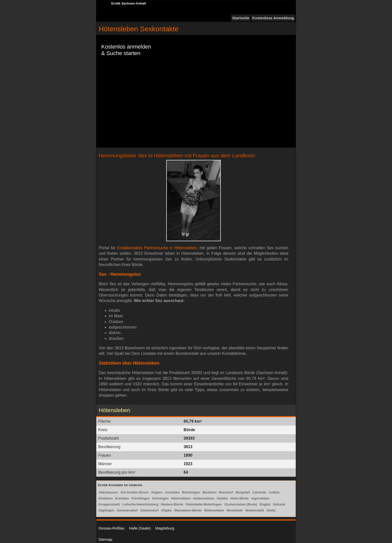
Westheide (235, 510)
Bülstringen (191, 492)
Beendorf (226, 492)
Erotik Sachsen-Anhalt (129, 3)
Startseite (241, 18)
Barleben (209, 492)
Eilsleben (106, 498)
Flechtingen (141, 498)
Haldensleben (204, 498)
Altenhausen (108, 492)
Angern (157, 492)
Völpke (166, 510)
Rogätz (265, 504)
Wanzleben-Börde (188, 510)
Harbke (222, 498)
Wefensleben (214, 510)
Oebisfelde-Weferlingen (204, 504)
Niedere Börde (172, 504)
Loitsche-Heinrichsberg (140, 504)
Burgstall (243, 492)
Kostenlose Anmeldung (273, 18)
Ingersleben (260, 498)
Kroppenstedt (109, 504)
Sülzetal (279, 504)
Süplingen (106, 510)
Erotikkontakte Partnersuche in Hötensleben (157, 248)
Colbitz (274, 492)
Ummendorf (149, 510)
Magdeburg (165, 528)
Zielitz (271, 510)
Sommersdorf (127, 510)
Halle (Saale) (140, 528)
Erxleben (122, 498)
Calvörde (259, 492)
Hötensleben (181, 498)
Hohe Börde (239, 498)
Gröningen (160, 498)
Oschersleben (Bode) (241, 504)
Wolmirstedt (255, 510)
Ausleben (172, 492)
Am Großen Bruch (134, 492)
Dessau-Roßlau (111, 528)
